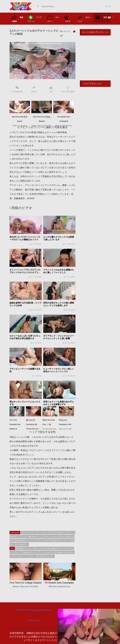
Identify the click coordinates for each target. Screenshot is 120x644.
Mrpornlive (34, 620)
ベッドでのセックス (47, 552)
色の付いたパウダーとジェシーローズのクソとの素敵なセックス (25, 238)
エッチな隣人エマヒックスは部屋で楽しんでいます (59, 238)
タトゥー (50, 556)
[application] (42, 61)
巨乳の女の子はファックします (26, 540)
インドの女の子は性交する (50, 540)
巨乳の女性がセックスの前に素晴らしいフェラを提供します (59, 304)
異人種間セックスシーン (25, 548)
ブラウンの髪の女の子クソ (31, 536)
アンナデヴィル (44, 533)
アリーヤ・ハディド (29, 533)
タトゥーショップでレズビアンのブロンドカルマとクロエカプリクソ (25, 272)
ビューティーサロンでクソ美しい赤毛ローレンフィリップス (59, 370)
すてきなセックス (22, 556)
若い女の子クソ (22, 544)
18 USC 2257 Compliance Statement (34, 610)
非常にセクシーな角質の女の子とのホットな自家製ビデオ (59, 403)
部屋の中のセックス (30, 552)
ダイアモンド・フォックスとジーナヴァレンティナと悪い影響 (59, 337)
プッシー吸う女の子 (38, 556)
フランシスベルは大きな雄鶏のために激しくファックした (59, 271)
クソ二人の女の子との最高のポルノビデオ (52, 548)
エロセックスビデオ (50, 536)
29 (61, 36)
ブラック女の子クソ (59, 533)
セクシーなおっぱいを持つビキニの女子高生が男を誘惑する (25, 337)
